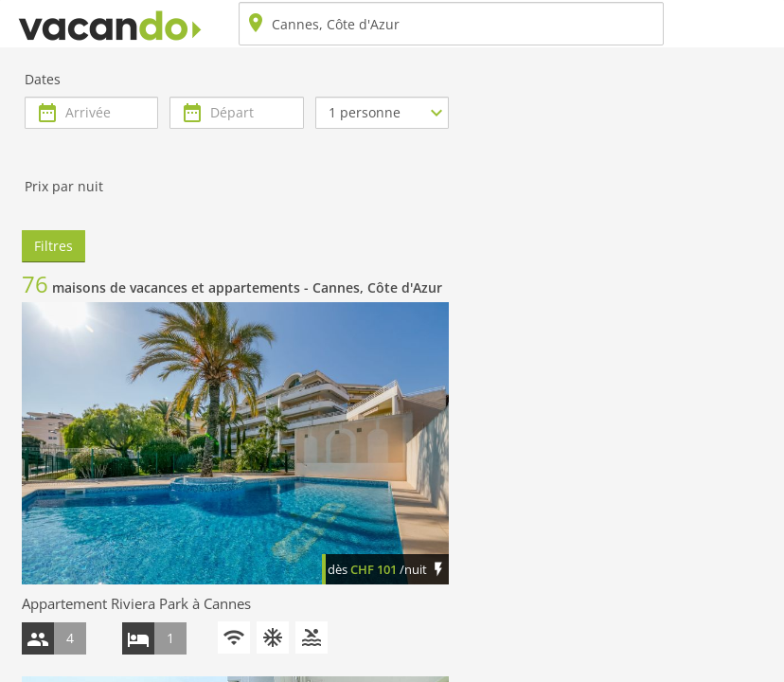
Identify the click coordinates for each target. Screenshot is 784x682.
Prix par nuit (64, 186)
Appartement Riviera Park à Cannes (136, 603)
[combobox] (451, 24)
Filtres (53, 246)
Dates (43, 79)
